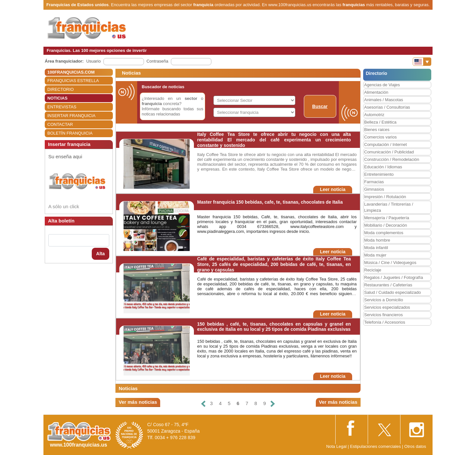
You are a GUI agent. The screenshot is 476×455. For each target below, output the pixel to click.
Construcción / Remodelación (392, 159)
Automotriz (374, 115)
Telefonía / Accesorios (385, 322)
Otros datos (415, 446)
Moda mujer (375, 255)
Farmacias (374, 182)
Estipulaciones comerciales (376, 446)
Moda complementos (384, 233)
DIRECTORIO (60, 89)
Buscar (320, 106)
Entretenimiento (379, 174)
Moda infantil (376, 248)
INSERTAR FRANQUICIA (71, 116)
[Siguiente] (273, 404)
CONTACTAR (60, 124)
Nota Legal (336, 446)
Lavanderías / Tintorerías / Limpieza (389, 207)
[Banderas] (422, 62)
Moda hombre (377, 240)
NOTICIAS (57, 98)
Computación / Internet (386, 144)
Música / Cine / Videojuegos (390, 263)
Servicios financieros (383, 315)
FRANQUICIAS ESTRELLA (73, 81)
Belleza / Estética (380, 122)
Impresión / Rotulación (385, 197)
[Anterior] (203, 404)
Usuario (94, 61)
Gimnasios (374, 189)
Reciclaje (373, 270)
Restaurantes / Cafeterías (388, 285)
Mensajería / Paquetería (387, 218)
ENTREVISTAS (62, 107)
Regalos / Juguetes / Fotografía (393, 277)
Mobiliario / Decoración (386, 225)
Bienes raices (377, 130)
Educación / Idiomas (383, 167)
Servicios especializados (387, 307)
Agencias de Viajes (382, 85)
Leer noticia (333, 189)
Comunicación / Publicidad (389, 152)
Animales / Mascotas (384, 100)
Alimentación (376, 92)
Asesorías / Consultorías (387, 107)
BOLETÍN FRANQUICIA (70, 133)
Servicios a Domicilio (384, 300)
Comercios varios (380, 137)
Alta (101, 254)
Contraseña (157, 61)
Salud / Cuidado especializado (393, 292)
